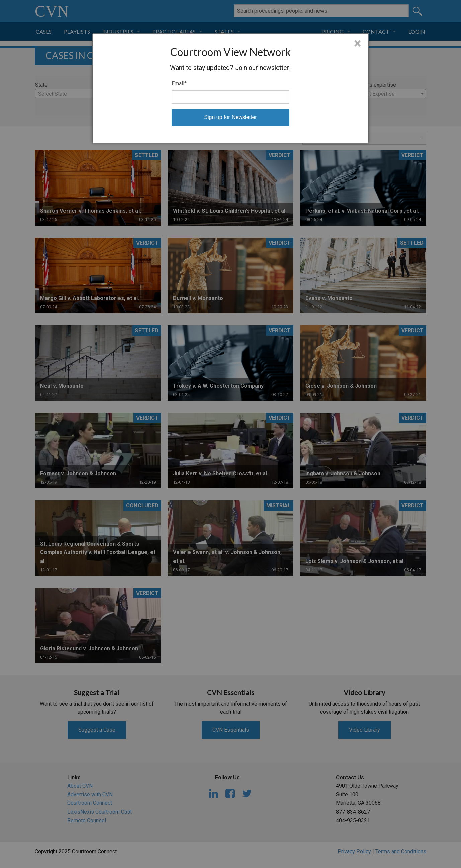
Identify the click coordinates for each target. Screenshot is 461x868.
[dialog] (231, 88)
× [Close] (357, 44)
